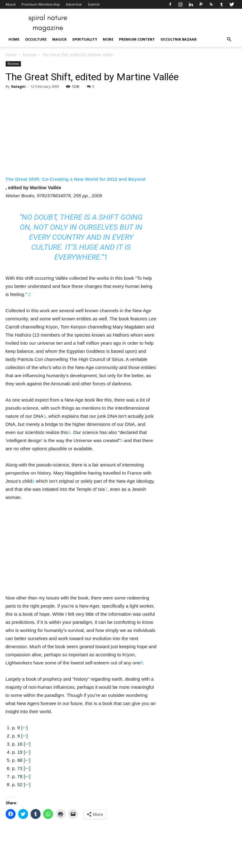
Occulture (36, 39)
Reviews (30, 55)
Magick (59, 39)
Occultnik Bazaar (179, 39)
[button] (229, 39)
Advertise (74, 4)
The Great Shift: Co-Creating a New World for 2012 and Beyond (76, 179)
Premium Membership (41, 4)
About (11, 4)
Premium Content (137, 39)
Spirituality (85, 39)
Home (14, 39)
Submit (94, 4)
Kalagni (18, 86)
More (108, 39)
